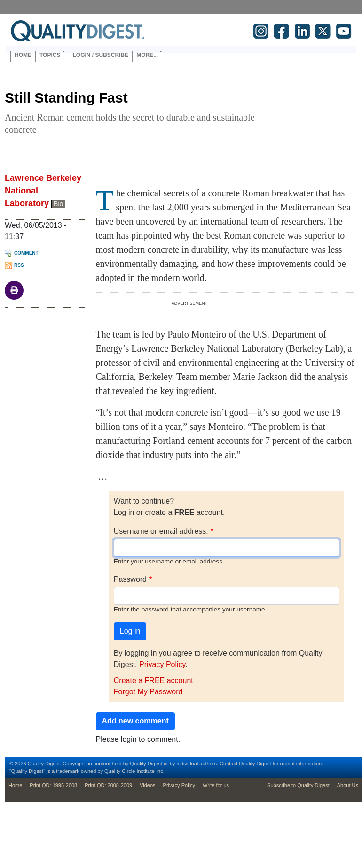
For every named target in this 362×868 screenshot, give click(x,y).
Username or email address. (161, 531)
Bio (58, 204)
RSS (19, 265)
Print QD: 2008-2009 (108, 785)
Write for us (216, 785)
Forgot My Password (148, 692)
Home (23, 55)
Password (130, 579)
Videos (147, 785)
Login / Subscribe (101, 55)
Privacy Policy (162, 664)
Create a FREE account (153, 680)
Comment (26, 253)
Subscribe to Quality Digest (298, 785)
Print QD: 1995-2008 (53, 785)
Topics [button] (50, 55)
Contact (228, 764)
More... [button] (147, 55)
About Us (348, 785)
